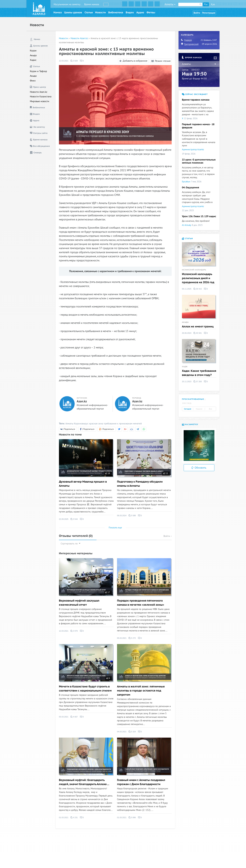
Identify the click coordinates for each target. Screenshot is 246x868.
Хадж (185, 367)
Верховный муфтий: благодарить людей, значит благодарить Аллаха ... (84, 782)
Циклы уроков (73, 12)
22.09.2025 (64, 519)
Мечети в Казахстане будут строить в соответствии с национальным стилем (85, 689)
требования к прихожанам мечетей (123, 424)
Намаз (58, 12)
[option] (199, 446)
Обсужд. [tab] (187, 403)
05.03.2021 (122, 638)
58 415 (198, 289)
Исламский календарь (194, 270)
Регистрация (209, 13)
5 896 (132, 817)
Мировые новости (40, 101)
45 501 (198, 333)
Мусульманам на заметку (67, 4)
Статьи (89, 12)
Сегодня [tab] (188, 409)
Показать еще (115, 528)
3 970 (74, 631)
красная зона (96, 424)
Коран (33, 51)
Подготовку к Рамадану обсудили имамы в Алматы (140, 484)
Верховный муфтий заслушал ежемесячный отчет (79, 603)
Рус (206, 4)
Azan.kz (82, 401)
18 (107, 473)
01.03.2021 (64, 817)
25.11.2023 (187, 382)
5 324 (132, 732)
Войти (197, 13)
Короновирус (81, 424)
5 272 (132, 638)
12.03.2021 (64, 61)
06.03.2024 (122, 516)
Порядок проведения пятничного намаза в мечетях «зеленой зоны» (141, 603)
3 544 (74, 519)
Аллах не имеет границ (198, 327)
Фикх (33, 81)
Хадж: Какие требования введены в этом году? (199, 373)
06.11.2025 (187, 289)
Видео (130, 12)
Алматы (69, 424)
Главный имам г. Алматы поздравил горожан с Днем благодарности (141, 782)
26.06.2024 (187, 333)
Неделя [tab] (199, 409)
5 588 (132, 516)
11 (166, 473)
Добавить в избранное (133, 61)
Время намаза (92, 4)
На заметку (190, 424)
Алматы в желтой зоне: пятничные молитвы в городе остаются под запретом (141, 691)
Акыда (33, 55)
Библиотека (116, 12)
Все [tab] (210, 409)
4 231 (74, 817)
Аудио (140, 12)
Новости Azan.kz (39, 92)
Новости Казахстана (41, 97)
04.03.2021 (122, 732)
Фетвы (151, 12)
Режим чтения (161, 61)
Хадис (33, 60)
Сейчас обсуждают (195, 94)
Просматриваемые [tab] (193, 399)
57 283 (198, 382)
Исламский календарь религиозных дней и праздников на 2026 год (198, 278)
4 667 (74, 717)
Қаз (213, 4)
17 (107, 592)
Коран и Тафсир (38, 71)
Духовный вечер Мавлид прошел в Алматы (83, 484)
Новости (100, 12)
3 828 (74, 61)
